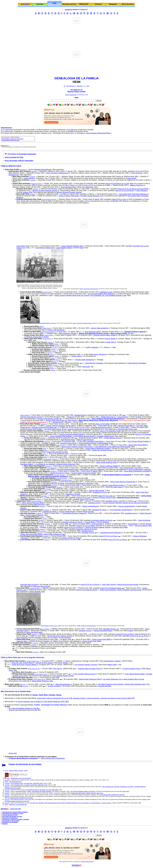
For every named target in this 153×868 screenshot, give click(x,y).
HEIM (76, 82)
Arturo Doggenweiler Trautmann (131, 468)
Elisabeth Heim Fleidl (24, 189)
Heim (88, 86)
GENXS (8, 778)
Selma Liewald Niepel (90, 506)
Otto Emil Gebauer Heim (143, 526)
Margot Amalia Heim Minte (34, 335)
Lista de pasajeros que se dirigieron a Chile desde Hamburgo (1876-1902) (43, 702)
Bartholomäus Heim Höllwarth (20, 171)
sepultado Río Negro (49, 512)
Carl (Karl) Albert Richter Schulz (55, 429)
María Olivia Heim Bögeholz (34, 466)
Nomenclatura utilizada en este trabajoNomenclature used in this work (13, 140)
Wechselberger (46, 169)
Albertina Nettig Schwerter (66, 464)
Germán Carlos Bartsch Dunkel (31, 417)
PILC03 (37, 661)
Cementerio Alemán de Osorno (102, 520)
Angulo (35, 695)
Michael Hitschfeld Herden (103, 631)
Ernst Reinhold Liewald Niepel (121, 510)
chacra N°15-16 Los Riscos (124, 191)
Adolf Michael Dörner (68, 440)
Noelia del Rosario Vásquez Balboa (24, 665)
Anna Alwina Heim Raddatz (30, 372)
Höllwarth (37, 169)
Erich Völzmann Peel (92, 332)
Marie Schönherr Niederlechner (57, 173)
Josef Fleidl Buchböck (68, 187)
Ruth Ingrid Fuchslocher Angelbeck (54, 476)
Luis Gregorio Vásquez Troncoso (86, 665)
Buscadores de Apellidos (10, 822)
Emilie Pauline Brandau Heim (135, 684)
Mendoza (103, 354)
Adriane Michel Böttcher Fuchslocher (117, 475)
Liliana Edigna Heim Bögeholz (35, 468)
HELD (34, 184)
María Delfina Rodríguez (53, 534)
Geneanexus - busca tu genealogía (21, 778)
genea (69, 9)
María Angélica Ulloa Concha (133, 679)
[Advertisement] (76, 29)
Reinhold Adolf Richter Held (101, 427)
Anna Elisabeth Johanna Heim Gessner (43, 363)
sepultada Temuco (109, 629)
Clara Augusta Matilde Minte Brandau (101, 294)
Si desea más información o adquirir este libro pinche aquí (87, 793)
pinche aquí (13, 753)
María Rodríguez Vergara (68, 333)
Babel (35, 505)
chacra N (108, 184)
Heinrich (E (104, 498)
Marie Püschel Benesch (85, 440)
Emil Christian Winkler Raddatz (138, 441)
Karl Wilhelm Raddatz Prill (45, 248)
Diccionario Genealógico (10, 818)
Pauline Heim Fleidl (24, 634)
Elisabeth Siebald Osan (105, 436)
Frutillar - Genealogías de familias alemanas (89, 289)
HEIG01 (34, 669)
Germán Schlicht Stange (44, 663)
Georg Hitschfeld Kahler (34, 632)
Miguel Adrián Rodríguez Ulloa (90, 679)
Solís (114, 665)
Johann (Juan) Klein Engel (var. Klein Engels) (61, 420)
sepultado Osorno (112, 501)
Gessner (107, 339)
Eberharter (89, 187)
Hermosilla (86, 367)
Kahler (131, 631)
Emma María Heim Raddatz (30, 424)
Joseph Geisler (29, 178)
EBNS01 (49, 199)
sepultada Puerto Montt (95, 441)
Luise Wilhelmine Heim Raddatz (32, 441)
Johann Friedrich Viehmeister (69, 196)
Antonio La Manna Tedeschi (109, 466)
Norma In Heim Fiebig (33, 448)
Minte (46, 695)
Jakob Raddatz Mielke (64, 248)
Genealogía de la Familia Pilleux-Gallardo (15, 812)
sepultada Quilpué (27, 464)
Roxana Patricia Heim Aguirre (43, 356)
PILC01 (6, 771)
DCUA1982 (7, 780)
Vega (10, 670)
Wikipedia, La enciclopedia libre (18, 805)
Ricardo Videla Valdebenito (85, 360)
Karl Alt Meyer (90, 522)
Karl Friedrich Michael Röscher (85, 436)
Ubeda (108, 342)
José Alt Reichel (97, 524)
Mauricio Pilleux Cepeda (76, 92)
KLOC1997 (37, 588)
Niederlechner (13, 175)
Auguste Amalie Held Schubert (42, 427)
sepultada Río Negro (99, 510)
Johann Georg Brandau (108, 590)
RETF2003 (7, 800)
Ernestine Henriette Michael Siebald (71, 434)
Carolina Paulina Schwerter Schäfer (83, 473)
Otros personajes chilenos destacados (19, 161)
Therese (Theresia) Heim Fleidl (28, 629)
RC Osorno (58, 669)
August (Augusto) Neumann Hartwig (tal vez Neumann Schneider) (126, 503)
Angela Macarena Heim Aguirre (44, 360)
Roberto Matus (77, 356)
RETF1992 (7, 795)
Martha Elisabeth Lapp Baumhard (129, 590)
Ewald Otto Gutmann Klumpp (102, 450)
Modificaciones (5, 146)
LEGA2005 (7, 793)
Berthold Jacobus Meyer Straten (105, 335)
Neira (113, 342)
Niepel (145, 506)
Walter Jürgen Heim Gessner (39, 354)
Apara (120, 487)
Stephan (26, 192)
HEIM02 (33, 661)
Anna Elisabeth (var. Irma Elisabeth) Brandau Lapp (108, 295)
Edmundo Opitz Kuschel (29, 585)
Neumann (41, 505)
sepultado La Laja (106, 292)
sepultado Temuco (85, 631)
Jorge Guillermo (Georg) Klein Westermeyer (108, 419)
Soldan (65, 663)
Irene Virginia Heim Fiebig (34, 450)
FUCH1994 (64, 478)
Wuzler (113, 339)
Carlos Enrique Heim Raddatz (31, 292)
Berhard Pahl (57, 422)
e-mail (37, 674)
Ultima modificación (71, 95)
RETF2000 (7, 796)
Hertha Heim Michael (32, 438)
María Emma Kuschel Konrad (128, 585)
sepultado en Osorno (100, 492)
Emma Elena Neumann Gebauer (74, 513)
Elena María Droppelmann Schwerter (137, 471)
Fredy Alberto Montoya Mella (135, 674)
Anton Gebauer (142, 191)
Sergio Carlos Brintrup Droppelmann (123, 482)
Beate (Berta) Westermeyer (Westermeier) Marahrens (98, 420)
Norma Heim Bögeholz (33, 491)
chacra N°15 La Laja (119, 199)
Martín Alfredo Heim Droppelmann (41, 475)
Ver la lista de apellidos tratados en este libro (24, 708)
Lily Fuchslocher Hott (17, 783)
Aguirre (96, 354)
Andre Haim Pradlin (12, 169)
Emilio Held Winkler (16, 787)
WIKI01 (6, 805)
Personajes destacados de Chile (12, 816)
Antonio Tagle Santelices (99, 328)
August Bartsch (123, 417)
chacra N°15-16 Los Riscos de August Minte (133, 189)
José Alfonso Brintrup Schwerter (53, 483)
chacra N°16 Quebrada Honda (110, 431)
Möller (55, 641)
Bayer (60, 663)
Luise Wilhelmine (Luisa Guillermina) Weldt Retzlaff (112, 447)
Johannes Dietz (22, 641)
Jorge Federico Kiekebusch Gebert (97, 448)
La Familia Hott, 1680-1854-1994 (33, 783)
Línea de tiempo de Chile (14, 157)
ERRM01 (52, 332)
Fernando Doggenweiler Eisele (67, 469)
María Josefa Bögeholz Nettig (107, 462)
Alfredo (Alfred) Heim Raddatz (31, 459)
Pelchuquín (71, 417)
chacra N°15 (21, 248)
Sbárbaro (95, 347)
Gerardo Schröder (54, 686)
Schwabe (52, 695)
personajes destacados (27, 154)
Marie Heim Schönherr (21, 176)
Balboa (110, 665)
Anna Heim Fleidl (23, 588)
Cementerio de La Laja (141, 246)
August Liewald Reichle (127, 506)
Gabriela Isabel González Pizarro (90, 669)
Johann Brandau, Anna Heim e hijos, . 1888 (51, 626)
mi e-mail (70, 130)
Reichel (106, 522)
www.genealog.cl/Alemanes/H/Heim (98, 133)
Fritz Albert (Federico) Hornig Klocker (111, 684)
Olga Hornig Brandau (63, 684)
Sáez (63, 534)
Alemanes (80, 86)
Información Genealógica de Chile (13, 813)
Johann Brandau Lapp (37, 592)
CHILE (19, 166)
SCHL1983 (44, 199)
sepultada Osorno (80, 415)
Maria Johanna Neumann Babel (33, 503)
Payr (83, 187)
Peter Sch (137, 173)
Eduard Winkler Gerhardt (88, 443)
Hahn (81, 248)
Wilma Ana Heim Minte (33, 332)
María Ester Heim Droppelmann (40, 485)
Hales (115, 487)
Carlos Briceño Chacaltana (94, 363)
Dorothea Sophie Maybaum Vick (92, 196)
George (23, 508)
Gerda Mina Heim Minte (33, 328)
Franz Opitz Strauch (109, 585)
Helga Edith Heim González (24, 674)
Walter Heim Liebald (12, 684)
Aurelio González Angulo (132, 669)
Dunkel (138, 417)
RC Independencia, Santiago (111, 661)
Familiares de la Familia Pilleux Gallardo (21, 757)
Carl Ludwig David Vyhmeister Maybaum (133, 194)
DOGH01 (54, 468)
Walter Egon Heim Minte (33, 339)
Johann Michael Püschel (113, 438)
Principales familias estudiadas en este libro (112, 795)
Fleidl (41, 695)
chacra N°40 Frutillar (102, 424)
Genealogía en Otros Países (11, 821)
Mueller (47, 641)
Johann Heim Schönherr (22, 184)
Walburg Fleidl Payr (137, 185)
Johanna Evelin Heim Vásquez (21, 679)
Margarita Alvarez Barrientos (128, 498)
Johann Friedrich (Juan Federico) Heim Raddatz (38, 445)
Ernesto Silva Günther (97, 491)
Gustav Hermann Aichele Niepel (31, 534)
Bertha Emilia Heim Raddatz (31, 496)
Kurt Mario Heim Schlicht (18, 669)
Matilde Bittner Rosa (108, 417)
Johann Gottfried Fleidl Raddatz (61, 436)
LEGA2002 (22, 170)
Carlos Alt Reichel (144, 520)
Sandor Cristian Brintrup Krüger (113, 485)
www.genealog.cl (71, 86)
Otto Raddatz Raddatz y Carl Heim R (48, 323)
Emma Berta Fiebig (137, 445)
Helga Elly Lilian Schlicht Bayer (22, 663)
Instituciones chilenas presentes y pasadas (16, 819)
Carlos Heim (21, 246)
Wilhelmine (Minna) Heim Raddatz (33, 492)
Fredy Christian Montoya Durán (84, 674)
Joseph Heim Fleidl (24, 501)
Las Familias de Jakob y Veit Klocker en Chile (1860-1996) (42, 790)
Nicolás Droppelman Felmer (60, 473)
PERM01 (44, 328)
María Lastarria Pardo (119, 333)
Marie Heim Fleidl (23, 194)
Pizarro (148, 669)
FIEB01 (58, 445)
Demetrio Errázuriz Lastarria (135, 332)
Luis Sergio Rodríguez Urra (112, 679)
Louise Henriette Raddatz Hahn (72, 246)
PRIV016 (50, 292)
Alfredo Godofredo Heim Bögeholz (37, 471)
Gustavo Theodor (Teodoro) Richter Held (60, 426)
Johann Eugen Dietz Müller (101, 639)
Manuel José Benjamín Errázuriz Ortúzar (94, 333)
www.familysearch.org (15, 782)
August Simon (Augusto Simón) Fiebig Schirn (77, 447)
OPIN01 (42, 517)
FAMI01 (22, 415)
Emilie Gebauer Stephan (34, 515)
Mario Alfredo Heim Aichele (15, 661)
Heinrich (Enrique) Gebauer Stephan (45, 191)
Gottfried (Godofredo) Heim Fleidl (29, 199)
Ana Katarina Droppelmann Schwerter (79, 483)
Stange (59, 695)
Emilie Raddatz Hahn (105, 443)
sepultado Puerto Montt (125, 426)
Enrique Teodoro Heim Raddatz (32, 431)
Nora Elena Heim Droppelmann (40, 482)
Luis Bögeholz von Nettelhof (45, 464)
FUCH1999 (62, 475)
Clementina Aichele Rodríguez (110, 533)
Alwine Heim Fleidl (23, 639)
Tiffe (30, 192)
